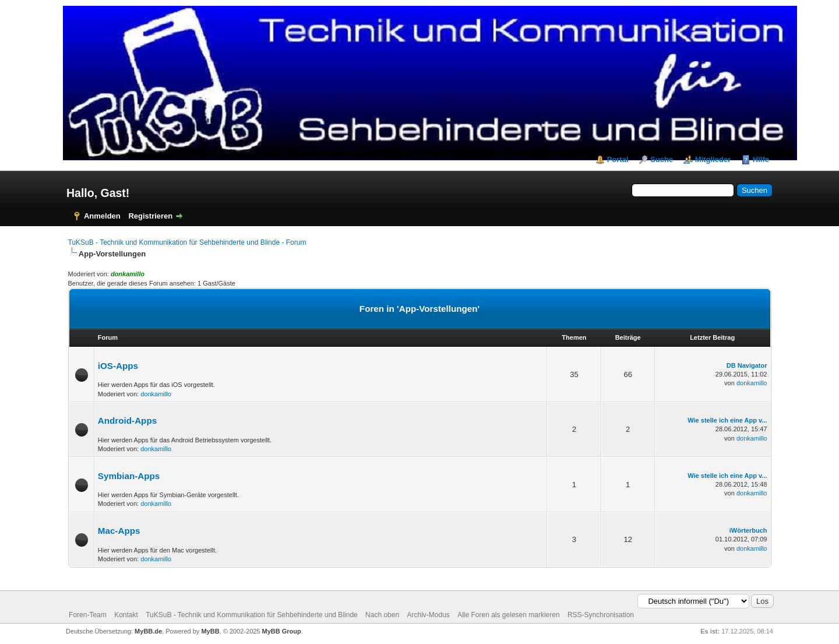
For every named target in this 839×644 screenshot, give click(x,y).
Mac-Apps (119, 531)
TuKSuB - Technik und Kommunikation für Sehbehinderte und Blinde (252, 615)
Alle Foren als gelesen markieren (508, 615)
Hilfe (761, 159)
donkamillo (156, 394)
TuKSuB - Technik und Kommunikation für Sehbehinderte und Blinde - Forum (187, 242)
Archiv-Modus (428, 615)
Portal (618, 159)
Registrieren (150, 216)
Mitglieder (713, 159)
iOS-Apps (118, 366)
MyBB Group (282, 631)
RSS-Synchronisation (601, 615)
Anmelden (102, 216)
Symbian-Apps (129, 476)
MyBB (210, 631)
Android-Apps (127, 420)
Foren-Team (88, 615)
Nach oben (382, 615)
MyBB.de (148, 631)
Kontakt (126, 615)
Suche (662, 159)
